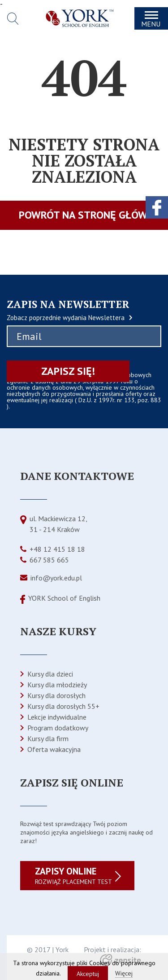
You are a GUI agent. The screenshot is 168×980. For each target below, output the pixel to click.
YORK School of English (64, 598)
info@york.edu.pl (56, 578)
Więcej (124, 973)
